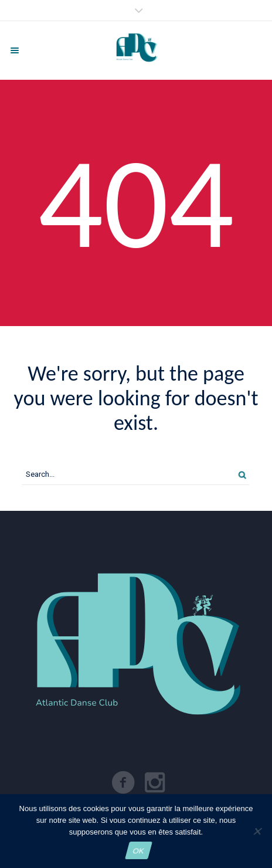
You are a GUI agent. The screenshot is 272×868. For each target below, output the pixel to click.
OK (139, 851)
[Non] (257, 831)
